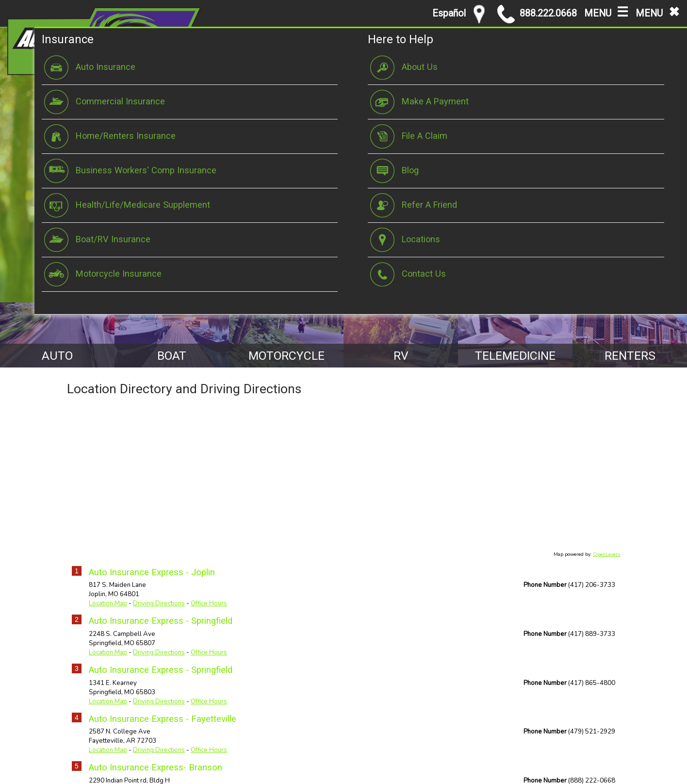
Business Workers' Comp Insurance (130, 171)
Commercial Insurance (105, 102)
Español (449, 13)
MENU (606, 11)
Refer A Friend (414, 205)
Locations (405, 240)
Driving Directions (159, 604)
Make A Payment (419, 102)
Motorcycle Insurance (103, 274)
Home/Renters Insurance (110, 136)
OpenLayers (606, 554)
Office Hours (209, 604)
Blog (394, 171)
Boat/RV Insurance (97, 240)
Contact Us (408, 274)
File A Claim (409, 136)
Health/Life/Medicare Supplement (127, 205)
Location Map (108, 604)
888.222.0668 (537, 14)
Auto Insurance (90, 67)
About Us (404, 67)
